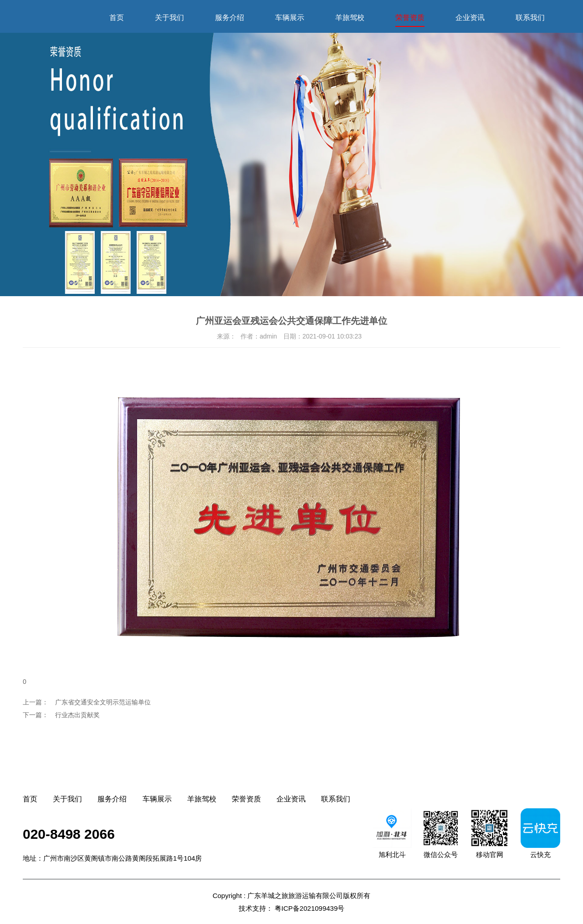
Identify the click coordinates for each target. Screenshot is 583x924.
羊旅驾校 (350, 18)
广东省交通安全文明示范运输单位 (103, 702)
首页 (117, 18)
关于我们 (169, 18)
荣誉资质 (410, 18)
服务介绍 (230, 18)
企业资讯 (470, 18)
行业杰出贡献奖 (77, 715)
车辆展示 (290, 18)
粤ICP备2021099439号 (309, 908)
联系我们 (530, 18)
